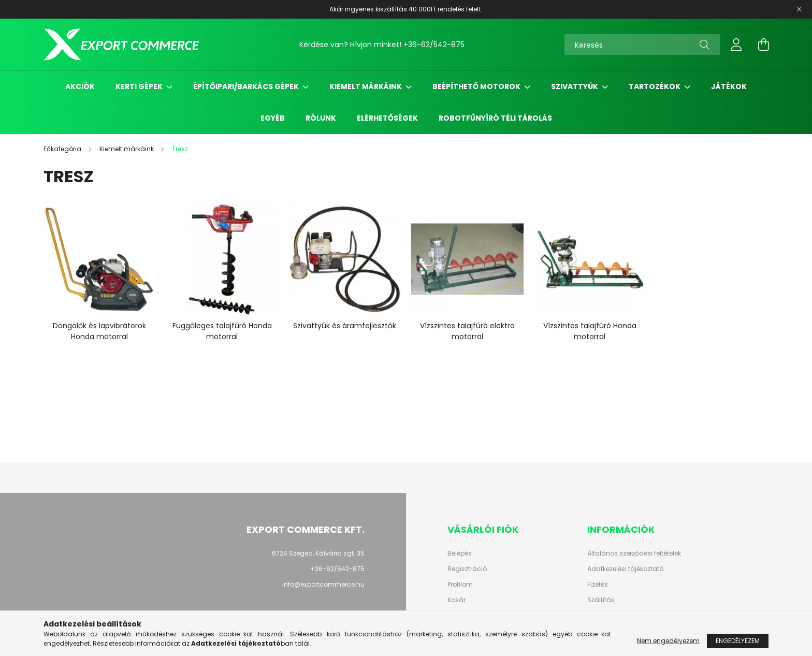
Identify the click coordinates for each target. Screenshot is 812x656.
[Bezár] (799, 9)
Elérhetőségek (387, 118)
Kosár (456, 600)
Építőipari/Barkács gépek (247, 86)
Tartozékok (655, 86)
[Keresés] (642, 45)
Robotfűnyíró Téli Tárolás (495, 118)
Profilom (460, 585)
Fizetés (598, 585)
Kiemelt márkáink (366, 86)
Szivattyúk (575, 86)
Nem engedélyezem (668, 641)
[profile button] (736, 45)
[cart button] (763, 45)
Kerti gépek (140, 86)
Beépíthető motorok (477, 86)
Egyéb (273, 118)
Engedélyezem (738, 641)
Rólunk (321, 118)
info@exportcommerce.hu (323, 584)
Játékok (729, 86)
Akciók (80, 86)
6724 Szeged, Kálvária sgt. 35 (318, 553)
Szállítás (601, 600)
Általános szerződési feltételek (634, 553)
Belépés (460, 553)
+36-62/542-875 (434, 45)
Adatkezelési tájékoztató (625, 569)
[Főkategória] (63, 149)
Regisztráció (467, 569)
